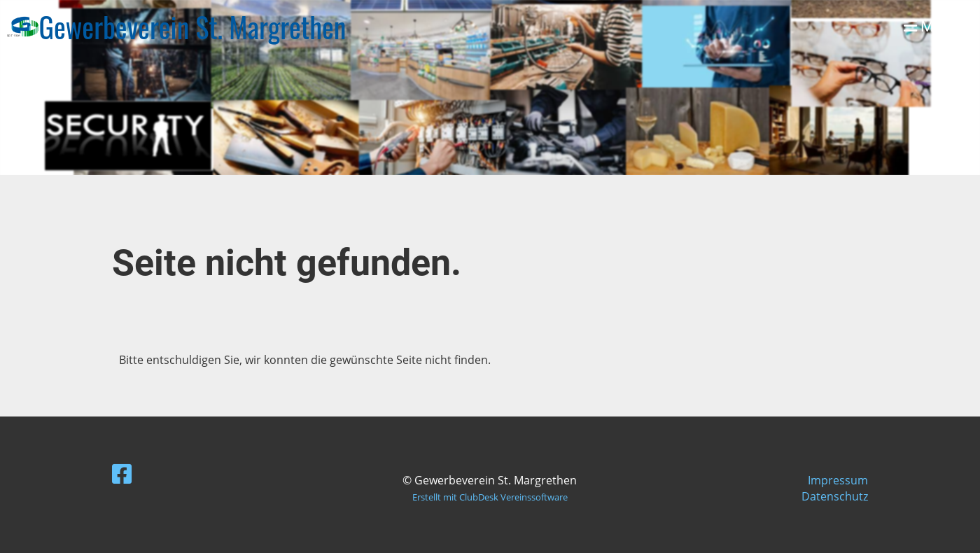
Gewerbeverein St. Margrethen (193, 27)
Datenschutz (835, 496)
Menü (931, 26)
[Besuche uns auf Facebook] (122, 474)
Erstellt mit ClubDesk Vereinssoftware (490, 497)
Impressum (838, 480)
